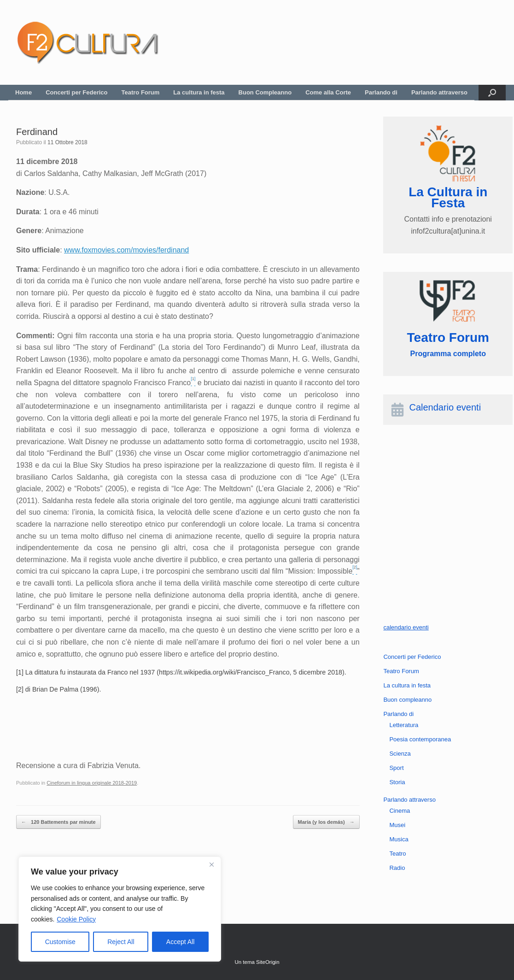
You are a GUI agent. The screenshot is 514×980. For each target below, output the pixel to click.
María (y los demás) (326, 822)
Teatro (397, 854)
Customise (60, 942)
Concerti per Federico (76, 92)
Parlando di (381, 92)
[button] (492, 93)
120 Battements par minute (58, 822)
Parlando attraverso (439, 92)
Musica (399, 839)
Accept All (180, 942)
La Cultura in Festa (448, 197)
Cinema (400, 811)
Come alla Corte (328, 92)
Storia (397, 782)
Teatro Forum (141, 92)
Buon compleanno (407, 700)
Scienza (400, 754)
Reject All (121, 942)
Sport (396, 768)
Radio (397, 868)
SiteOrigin (268, 962)
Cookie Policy (76, 919)
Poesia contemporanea (420, 739)
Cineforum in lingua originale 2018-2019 (92, 783)
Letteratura (404, 725)
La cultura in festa (199, 92)
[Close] (211, 864)
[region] (120, 909)
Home (23, 92)
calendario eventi (406, 627)
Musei (397, 825)
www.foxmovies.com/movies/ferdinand (126, 250)
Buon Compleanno (265, 92)
